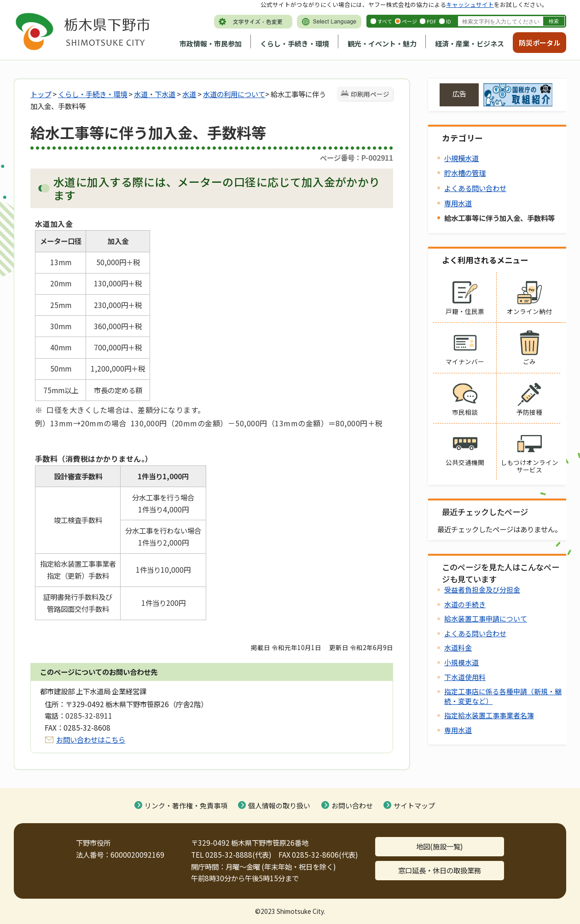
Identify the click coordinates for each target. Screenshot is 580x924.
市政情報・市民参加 (211, 44)
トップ (41, 94)
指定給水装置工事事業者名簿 (489, 715)
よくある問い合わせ (475, 188)
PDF (432, 21)
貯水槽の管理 (465, 173)
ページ (409, 21)
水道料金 (458, 648)
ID (449, 21)
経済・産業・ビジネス (470, 44)
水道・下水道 (155, 94)
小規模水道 (461, 158)
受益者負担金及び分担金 (482, 590)
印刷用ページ (370, 94)
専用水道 (458, 203)
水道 (189, 94)
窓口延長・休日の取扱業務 (440, 870)
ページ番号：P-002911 (357, 157)
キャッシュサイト (470, 4)
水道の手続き (465, 604)
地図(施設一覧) (440, 846)
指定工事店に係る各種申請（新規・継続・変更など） (503, 696)
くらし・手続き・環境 (295, 44)
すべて (385, 21)
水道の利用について (234, 94)
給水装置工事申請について (486, 619)
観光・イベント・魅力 (382, 44)
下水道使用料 (465, 677)
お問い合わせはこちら (91, 739)
